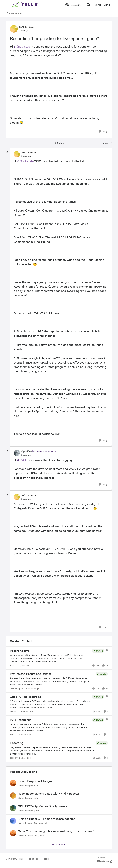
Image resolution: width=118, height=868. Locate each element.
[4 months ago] (32, 688)
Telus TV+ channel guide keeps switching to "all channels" (56, 831)
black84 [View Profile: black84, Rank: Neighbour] (14, 712)
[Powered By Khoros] (105, 861)
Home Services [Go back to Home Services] (14, 13)
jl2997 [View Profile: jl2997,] (37, 811)
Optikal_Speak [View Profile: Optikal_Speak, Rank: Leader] (17, 688)
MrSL (23, 460)
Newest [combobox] (107, 143)
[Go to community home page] (25, 5)
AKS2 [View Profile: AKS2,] (37, 785)
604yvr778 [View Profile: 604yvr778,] (39, 836)
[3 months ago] (25, 785)
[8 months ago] (26, 712)
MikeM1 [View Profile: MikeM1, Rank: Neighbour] (14, 735)
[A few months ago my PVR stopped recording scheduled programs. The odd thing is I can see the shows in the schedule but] (50, 704)
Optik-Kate (23, 46)
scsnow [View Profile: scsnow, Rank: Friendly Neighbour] (14, 758)
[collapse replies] (7, 152)
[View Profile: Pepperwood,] (13, 821)
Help (46, 859)
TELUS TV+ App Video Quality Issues (43, 806)
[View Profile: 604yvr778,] (13, 833)
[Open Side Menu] (8, 5)
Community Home (15, 859)
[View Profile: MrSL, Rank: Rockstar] (14, 29)
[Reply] (103, 131)
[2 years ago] (23, 666)
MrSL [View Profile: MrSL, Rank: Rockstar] (22, 27)
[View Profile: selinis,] (13, 796)
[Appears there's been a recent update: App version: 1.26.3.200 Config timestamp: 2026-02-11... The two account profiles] (52, 681)
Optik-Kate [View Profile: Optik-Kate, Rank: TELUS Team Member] (27, 451)
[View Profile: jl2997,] (13, 808)
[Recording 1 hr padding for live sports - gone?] (26, 156)
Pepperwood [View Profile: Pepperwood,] (40, 823)
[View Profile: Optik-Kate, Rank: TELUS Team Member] (17, 453)
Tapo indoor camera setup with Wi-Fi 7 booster (49, 794)
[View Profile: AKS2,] (13, 783)
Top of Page (34, 859)
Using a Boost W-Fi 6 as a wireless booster (46, 819)
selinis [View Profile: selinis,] (37, 798)
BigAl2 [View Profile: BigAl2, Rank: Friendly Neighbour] (13, 666)
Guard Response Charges (35, 781)
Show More (59, 844)
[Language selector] (75, 5)
